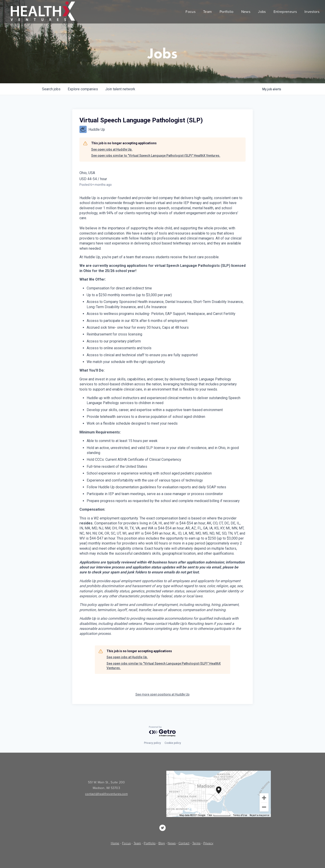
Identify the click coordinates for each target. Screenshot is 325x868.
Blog (162, 843)
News (172, 843)
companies (83, 89)
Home (115, 843)
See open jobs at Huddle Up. (112, 149)
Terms (196, 843)
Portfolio (150, 843)
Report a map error (260, 815)
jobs (51, 89)
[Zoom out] (264, 807)
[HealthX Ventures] (162, 828)
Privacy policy (152, 743)
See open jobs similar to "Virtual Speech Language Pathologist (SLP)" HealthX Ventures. (156, 156)
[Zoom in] (264, 798)
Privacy (208, 843)
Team (137, 843)
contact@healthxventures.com (106, 794)
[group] (219, 794)
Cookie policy (173, 743)
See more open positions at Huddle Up (162, 694)
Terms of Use (240, 815)
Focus (126, 843)
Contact (184, 843)
